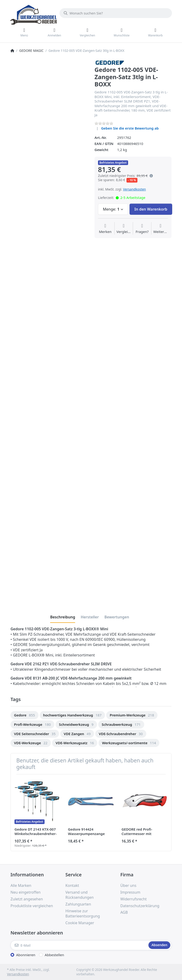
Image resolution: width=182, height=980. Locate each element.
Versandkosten (134, 189)
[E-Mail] (79, 945)
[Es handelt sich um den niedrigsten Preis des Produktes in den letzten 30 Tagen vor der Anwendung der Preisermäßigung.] (151, 176)
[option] (24, 715)
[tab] (63, 617)
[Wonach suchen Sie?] (116, 13)
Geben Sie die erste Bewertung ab (130, 128)
